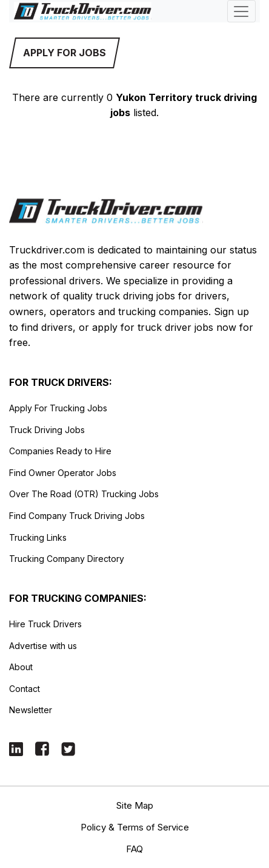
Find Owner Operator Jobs (63, 473)
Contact (25, 689)
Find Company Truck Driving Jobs (77, 516)
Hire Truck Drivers (45, 624)
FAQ (134, 849)
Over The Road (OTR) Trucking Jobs (84, 494)
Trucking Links (38, 537)
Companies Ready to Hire (60, 451)
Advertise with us (43, 646)
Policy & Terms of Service (135, 827)
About (21, 667)
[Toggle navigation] (241, 11)
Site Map (135, 805)
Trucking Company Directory (67, 559)
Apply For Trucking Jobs (58, 408)
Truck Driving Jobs (47, 430)
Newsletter (31, 710)
